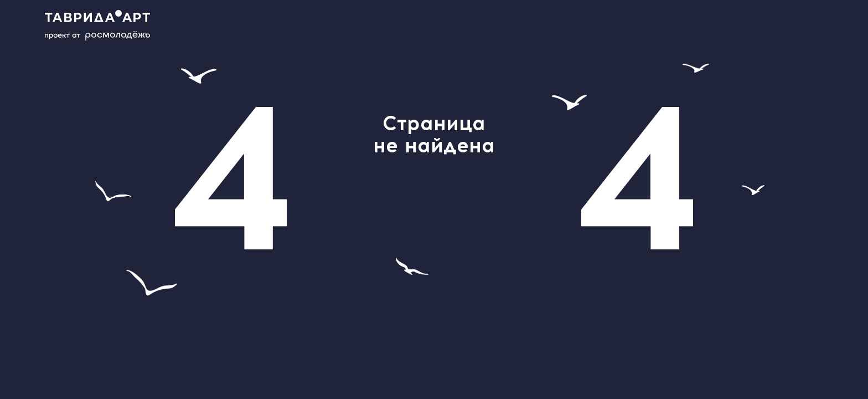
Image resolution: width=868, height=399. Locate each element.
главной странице (476, 205)
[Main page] (105, 25)
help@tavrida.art (395, 191)
